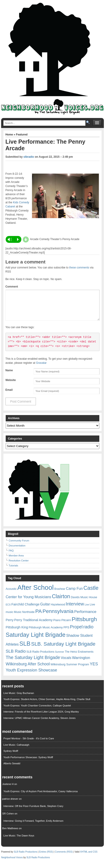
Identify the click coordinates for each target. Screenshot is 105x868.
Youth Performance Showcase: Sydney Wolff (28, 763)
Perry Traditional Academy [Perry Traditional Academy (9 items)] (34, 625)
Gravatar (41, 368)
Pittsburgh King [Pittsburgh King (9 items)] (17, 633)
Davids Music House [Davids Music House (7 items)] (84, 603)
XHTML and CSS (89, 857)
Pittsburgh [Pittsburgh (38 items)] (84, 625)
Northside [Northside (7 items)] (29, 617)
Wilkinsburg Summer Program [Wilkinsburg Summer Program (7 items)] (70, 670)
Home (10, 135)
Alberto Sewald (12, 769)
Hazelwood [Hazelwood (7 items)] (58, 610)
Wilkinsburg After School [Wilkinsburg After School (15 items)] (28, 669)
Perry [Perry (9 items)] (10, 625)
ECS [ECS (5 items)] (8, 610)
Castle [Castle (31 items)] (91, 593)
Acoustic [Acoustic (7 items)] (11, 594)
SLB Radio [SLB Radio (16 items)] (16, 657)
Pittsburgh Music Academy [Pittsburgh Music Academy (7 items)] (46, 633)
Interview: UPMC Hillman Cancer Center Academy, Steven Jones (39, 723)
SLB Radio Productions (26, 857)
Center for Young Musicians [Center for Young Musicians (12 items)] (28, 602)
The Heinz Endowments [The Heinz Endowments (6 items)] (79, 657)
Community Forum (19, 546)
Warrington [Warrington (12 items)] (81, 663)
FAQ (11, 556)
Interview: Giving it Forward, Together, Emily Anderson (33, 826)
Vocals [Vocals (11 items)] (66, 663)
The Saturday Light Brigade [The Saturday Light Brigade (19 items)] (33, 663)
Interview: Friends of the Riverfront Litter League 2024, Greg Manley (41, 717)
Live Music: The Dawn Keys (19, 841)
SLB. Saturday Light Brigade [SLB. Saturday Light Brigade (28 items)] (63, 649)
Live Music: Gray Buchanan (19, 698)
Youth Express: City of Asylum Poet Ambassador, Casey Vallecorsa (41, 797)
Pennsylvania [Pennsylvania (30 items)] (58, 617)
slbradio (29, 157)
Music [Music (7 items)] (18, 617)
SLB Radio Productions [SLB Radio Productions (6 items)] (40, 657)
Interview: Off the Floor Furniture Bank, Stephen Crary (33, 811)
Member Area (16, 561)
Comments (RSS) (64, 857)
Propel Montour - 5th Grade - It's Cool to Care (29, 744)
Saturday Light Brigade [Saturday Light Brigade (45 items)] (36, 640)
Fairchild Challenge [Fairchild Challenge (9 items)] (25, 610)
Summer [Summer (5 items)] (60, 657)
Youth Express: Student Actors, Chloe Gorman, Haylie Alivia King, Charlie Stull (47, 705)
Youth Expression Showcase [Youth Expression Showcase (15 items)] (31, 676)
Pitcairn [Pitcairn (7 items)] (66, 626)
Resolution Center (19, 566)
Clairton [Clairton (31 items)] (61, 602)
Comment (12, 287)
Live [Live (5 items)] (87, 610)
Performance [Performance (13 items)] (85, 617)
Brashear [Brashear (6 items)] (60, 594)
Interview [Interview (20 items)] (75, 609)
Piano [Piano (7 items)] (57, 626)
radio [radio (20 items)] (88, 632)
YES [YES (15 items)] (94, 669)
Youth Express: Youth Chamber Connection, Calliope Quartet (37, 711)
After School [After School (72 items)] (35, 593)
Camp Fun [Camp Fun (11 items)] (74, 594)
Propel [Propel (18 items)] (76, 632)
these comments (79, 268)
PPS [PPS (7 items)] (66, 633)
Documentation (17, 551)
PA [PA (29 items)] (39, 617)
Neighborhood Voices (12, 863)
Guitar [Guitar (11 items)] (45, 610)
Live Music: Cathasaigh (16, 750)
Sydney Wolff (11, 756)
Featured (22, 135)
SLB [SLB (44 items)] (25, 649)
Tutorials (13, 571)
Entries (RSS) (46, 857)
